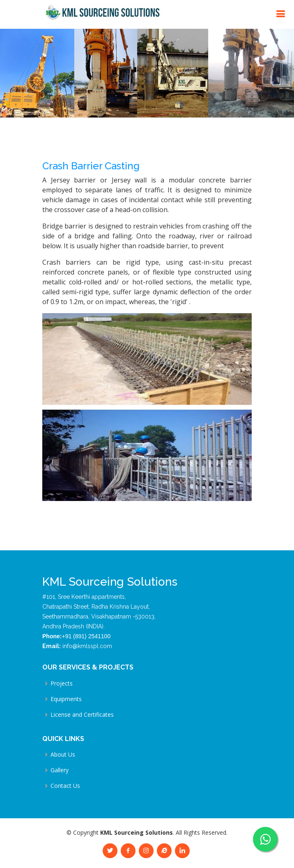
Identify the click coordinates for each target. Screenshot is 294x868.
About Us (63, 755)
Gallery (60, 770)
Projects (62, 683)
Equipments (66, 699)
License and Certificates (82, 715)
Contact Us (65, 786)
